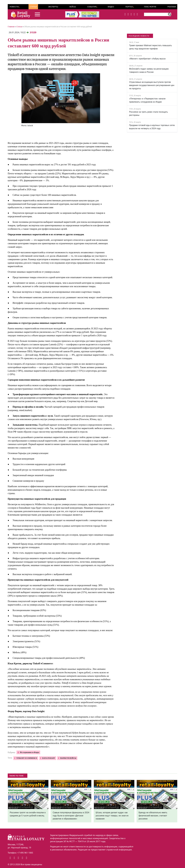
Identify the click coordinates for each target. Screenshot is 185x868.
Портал (129, 7)
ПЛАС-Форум (150, 7)
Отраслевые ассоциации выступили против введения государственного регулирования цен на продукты (152, 85)
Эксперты (53, 7)
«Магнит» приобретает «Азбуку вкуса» (147, 59)
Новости (14, 7)
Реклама (172, 7)
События (92, 7)
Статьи (33, 7)
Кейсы (73, 7)
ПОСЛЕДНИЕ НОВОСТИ (139, 36)
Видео (111, 7)
